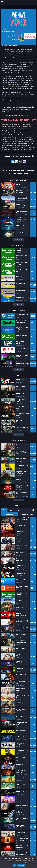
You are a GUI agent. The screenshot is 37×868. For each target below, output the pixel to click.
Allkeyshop (12, 80)
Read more (21, 865)
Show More (19, 239)
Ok (14, 865)
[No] (35, 862)
